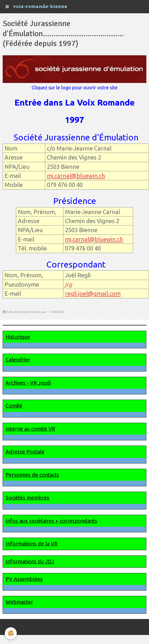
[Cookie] (11, 633)
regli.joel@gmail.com (93, 293)
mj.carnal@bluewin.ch (76, 176)
